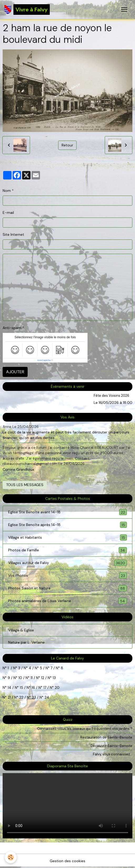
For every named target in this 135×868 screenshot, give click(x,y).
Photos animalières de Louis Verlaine (67, 601)
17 (45, 687)
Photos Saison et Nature (67, 588)
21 (10, 697)
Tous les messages (25, 485)
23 (34, 697)
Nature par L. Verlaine (26, 642)
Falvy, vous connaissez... (113, 754)
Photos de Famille (67, 550)
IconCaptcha (44, 360)
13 (54, 678)
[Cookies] (11, 857)
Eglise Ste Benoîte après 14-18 (67, 525)
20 (57, 687)
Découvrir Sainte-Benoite (111, 746)
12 (43, 678)
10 (20, 678)
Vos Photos (67, 576)
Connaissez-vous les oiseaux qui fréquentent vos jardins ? (85, 729)
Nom (7, 191)
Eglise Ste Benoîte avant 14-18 (67, 512)
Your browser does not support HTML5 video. (67, 806)
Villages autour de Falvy (67, 563)
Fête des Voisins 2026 (111, 396)
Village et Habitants (67, 537)
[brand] (27, 10)
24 (46, 697)
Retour (67, 145)
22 (21, 697)
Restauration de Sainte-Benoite (106, 737)
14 (9, 687)
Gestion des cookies (67, 861)
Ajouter (15, 372)
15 (21, 687)
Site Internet (13, 234)
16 (33, 687)
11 (31, 678)
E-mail (8, 213)
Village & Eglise (21, 630)
